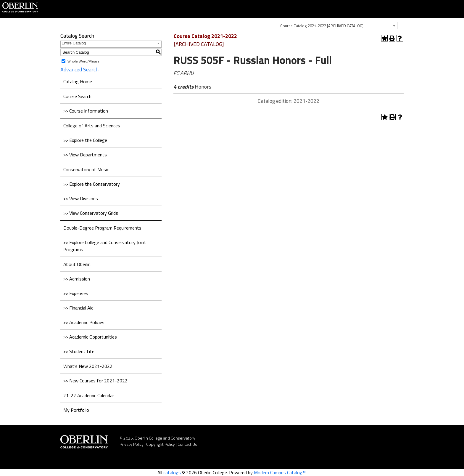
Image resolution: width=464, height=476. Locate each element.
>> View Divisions (81, 198)
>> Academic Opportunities (90, 337)
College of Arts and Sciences (92, 126)
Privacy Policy (132, 444)
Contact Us (187, 444)
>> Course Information (86, 111)
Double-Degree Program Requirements (102, 228)
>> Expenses (76, 293)
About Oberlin (77, 264)
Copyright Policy (161, 444)
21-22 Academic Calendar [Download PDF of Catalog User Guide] (89, 395)
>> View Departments (85, 155)
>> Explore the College (85, 140)
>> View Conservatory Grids (91, 213)
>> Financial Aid (78, 308)
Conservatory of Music (86, 169)
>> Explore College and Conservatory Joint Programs (105, 246)
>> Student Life (79, 351)
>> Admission (77, 279)
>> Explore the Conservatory (92, 184)
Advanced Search (79, 69)
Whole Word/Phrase (83, 61)
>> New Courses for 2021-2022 (95, 381)
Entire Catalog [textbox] (74, 43)
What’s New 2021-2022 (88, 366)
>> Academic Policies (84, 322)
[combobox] (338, 25)
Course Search (77, 96)
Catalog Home (78, 81)
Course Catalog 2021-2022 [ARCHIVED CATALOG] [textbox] (322, 26)
